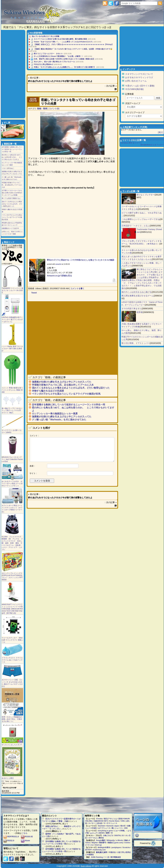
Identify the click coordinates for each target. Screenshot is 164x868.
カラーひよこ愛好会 (96, 838)
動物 (39, 109)
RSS (105, 3)
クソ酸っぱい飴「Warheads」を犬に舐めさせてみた (59, 420)
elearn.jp (98, 845)
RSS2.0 (9, 841)
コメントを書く (78, 288)
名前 (32, 466)
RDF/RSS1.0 (11, 837)
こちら (24, 833)
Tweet (34, 293)
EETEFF (88, 850)
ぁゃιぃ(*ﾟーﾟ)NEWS (97, 833)
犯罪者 (140, 312)
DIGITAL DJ (119, 836)
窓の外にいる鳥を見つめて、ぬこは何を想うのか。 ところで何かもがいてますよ (12, 157)
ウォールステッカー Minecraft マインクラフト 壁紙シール (12, 640)
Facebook (116, 3)
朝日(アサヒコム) (110, 819)
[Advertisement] (71, 320)
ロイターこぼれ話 (95, 823)
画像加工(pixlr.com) (115, 843)
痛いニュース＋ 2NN (120, 828)
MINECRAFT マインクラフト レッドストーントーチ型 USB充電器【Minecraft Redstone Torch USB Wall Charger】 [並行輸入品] (12, 609)
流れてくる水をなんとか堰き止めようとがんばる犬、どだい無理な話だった (71, 388)
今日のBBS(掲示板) (134, 89)
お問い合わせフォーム (136, 81)
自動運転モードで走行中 (10, 228)
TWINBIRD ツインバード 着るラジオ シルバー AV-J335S (12, 290)
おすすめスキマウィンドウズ (139, 77)
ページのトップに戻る (148, 822)
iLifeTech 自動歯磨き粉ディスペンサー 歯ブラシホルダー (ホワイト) (12, 319)
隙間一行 (109, 833)
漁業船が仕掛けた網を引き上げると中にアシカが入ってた (62, 382)
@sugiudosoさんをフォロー (152, 145)
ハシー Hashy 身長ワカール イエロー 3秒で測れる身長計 (12, 349)
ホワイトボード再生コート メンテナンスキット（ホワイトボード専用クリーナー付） (12, 509)
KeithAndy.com (99, 850)
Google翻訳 (101, 840)
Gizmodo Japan (113, 826)
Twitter (111, 3)
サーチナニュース (110, 823)
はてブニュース (104, 828)
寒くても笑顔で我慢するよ (11, 198)
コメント (34, 436)
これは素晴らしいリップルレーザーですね (141, 219)
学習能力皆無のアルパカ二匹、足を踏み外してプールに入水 (63, 385)
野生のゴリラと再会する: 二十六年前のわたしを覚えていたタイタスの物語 (81, 260)
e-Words (120, 840)
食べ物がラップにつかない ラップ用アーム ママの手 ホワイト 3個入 (12, 410)
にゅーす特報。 (120, 831)
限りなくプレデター (146, 195)
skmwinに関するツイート (131, 143)
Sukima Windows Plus (32, 15)
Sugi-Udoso (86, 866)
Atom (25, 841)
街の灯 (123, 826)
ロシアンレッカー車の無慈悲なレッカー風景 (55, 414)
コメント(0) (54, 109)
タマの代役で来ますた (132, 309)
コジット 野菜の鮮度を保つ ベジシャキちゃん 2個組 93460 (12, 390)
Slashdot (101, 826)
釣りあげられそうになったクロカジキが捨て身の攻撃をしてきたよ (60, 81)
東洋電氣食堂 (116, 857)
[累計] (160, 132)
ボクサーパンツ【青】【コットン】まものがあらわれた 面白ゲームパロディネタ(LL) (12, 683)
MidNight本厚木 (104, 847)
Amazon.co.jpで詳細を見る (59, 276)
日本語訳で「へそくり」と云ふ (136, 226)
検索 (160, 3)
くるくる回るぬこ (8, 168)
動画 (45, 109)
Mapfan (95, 843)
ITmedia (99, 819)
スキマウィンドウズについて (139, 74)
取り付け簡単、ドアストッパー (136, 343)
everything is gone (105, 831)
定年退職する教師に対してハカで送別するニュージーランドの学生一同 (69, 405)
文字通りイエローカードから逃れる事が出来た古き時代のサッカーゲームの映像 (12, 193)
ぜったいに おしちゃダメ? (12, 745)
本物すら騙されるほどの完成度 (48, 391)
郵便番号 (103, 843)
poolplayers (116, 847)
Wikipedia (111, 840)
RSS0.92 (27, 837)
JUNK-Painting (97, 857)
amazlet (58, 264)
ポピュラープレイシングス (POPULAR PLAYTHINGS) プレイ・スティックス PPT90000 (12, 577)
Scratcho (126, 847)
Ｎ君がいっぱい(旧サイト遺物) (140, 86)
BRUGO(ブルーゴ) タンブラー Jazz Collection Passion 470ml (12, 459)
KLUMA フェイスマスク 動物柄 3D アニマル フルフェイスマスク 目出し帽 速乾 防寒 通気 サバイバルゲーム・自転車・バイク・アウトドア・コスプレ (12, 543)
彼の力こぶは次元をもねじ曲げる (137, 292)
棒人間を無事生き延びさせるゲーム (138, 296)
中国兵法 (112, 852)
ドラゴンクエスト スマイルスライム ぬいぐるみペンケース (12, 660)
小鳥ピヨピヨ (108, 836)
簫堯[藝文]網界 (102, 852)
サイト (33, 473)
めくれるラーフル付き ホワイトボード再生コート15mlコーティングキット (12, 484)
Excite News (114, 821)
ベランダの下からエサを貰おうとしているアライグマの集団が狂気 (66, 394)
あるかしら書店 (8, 778)
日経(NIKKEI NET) (101, 821)
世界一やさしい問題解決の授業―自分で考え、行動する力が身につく (12, 719)
